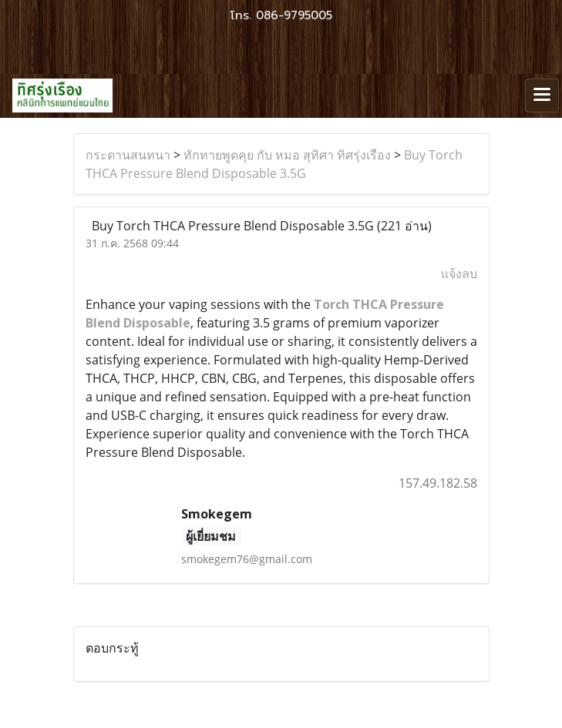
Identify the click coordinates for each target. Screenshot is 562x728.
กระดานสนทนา (128, 155)
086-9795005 (294, 15)
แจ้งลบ (459, 273)
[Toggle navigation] (542, 96)
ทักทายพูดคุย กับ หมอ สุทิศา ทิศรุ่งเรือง (287, 155)
